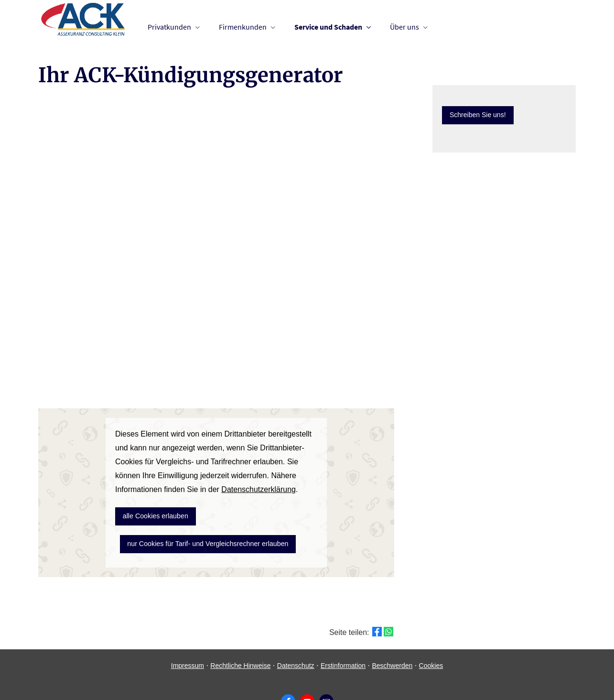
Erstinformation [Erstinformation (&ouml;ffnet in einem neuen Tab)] (343, 640)
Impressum (188, 640)
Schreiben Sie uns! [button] (478, 115)
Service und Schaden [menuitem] (328, 27)
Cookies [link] (431, 640)
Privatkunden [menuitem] (169, 27)
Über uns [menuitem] (404, 27)
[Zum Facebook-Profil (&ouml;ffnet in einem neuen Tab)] (288, 676)
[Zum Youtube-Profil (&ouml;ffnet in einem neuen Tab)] (307, 676)
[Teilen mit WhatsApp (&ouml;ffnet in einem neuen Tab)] (388, 606)
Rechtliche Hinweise (240, 640)
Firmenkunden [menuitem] (243, 27)
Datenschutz (296, 640)
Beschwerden (392, 640)
